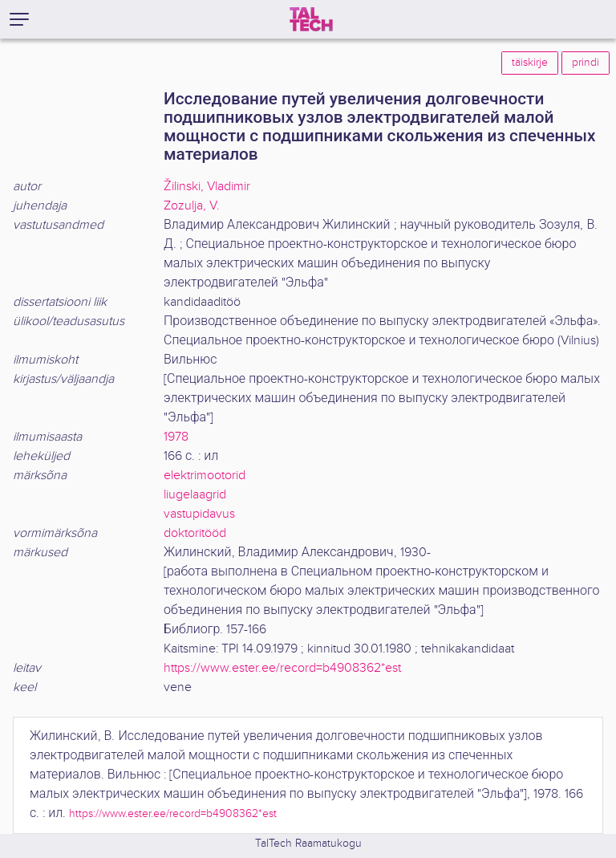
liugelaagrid (195, 495)
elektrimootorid (205, 476)
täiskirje (530, 63)
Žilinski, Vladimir (207, 187)
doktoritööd (195, 533)
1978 (176, 437)
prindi (586, 63)
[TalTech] (311, 19)
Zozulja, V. (192, 206)
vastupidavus (199, 514)
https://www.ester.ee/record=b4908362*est (282, 668)
